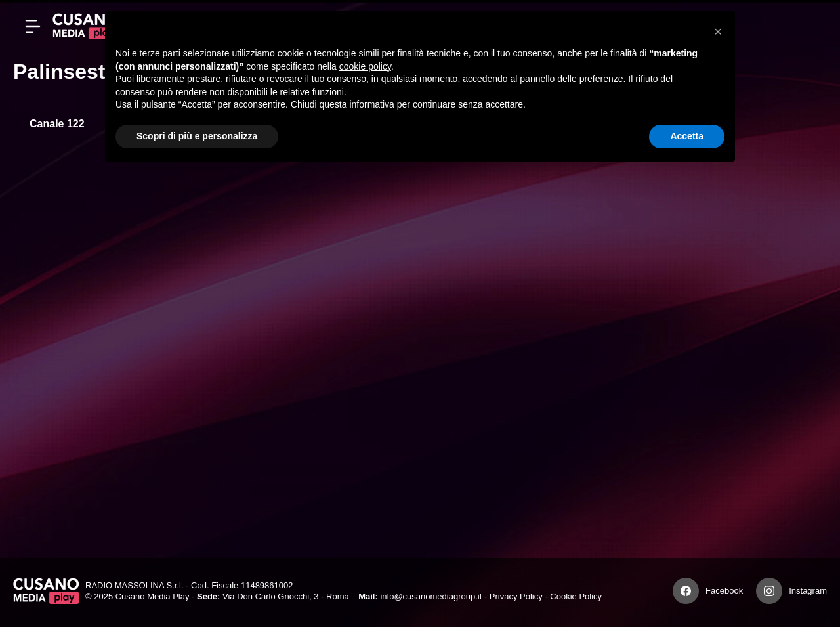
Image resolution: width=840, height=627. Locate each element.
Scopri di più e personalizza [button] (197, 136)
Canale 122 (57, 124)
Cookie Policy (576, 596)
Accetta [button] (687, 136)
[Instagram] (769, 591)
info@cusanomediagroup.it (431, 596)
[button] (718, 32)
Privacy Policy (516, 596)
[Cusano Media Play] (85, 26)
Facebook (724, 591)
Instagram (808, 591)
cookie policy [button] (365, 66)
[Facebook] (686, 591)
